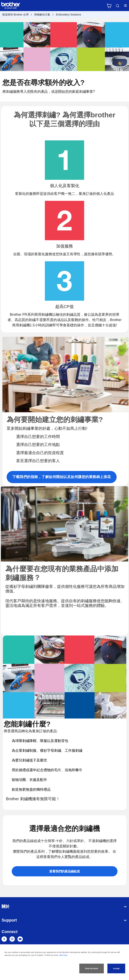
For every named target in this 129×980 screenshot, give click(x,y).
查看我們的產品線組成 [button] (64, 871)
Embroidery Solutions (68, 15)
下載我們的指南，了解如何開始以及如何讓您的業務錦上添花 (62, 477)
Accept (116, 968)
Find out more (91, 968)
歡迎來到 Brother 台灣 (15, 15)
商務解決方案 (42, 15)
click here (63, 955)
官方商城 (109, 6)
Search (118, 6)
